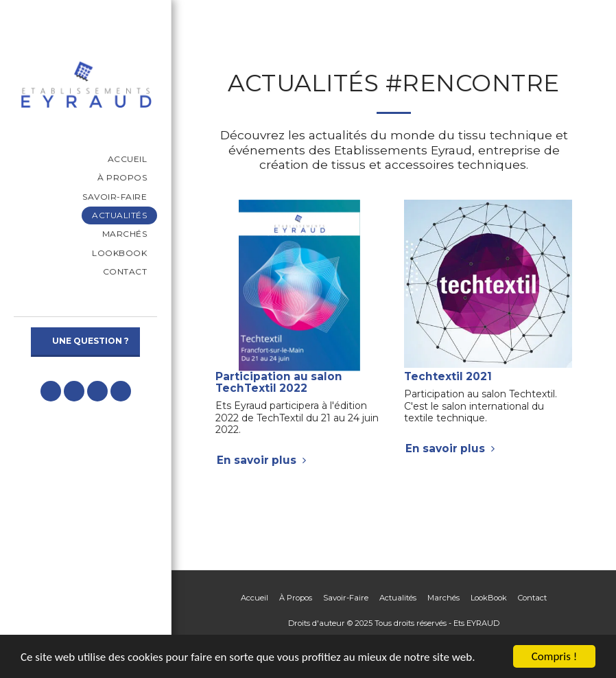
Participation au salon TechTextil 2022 (279, 382)
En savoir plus (263, 460)
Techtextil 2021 (448, 376)
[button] (51, 391)
